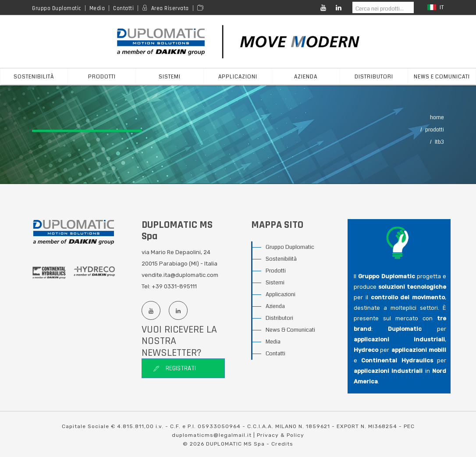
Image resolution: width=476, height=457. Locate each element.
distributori (374, 77)
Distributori (279, 318)
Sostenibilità (34, 77)
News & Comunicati (290, 330)
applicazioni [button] (238, 77)
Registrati (174, 368)
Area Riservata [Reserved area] (170, 8)
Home (437, 118)
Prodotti (435, 130)
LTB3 (439, 142)
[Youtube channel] (151, 310)
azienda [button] (306, 77)
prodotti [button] (102, 77)
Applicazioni (281, 294)
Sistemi (275, 283)
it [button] (436, 8)
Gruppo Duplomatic (57, 8)
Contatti (123, 8)
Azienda (275, 306)
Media (97, 8)
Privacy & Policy (281, 435)
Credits (282, 444)
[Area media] (202, 8)
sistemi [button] (170, 77)
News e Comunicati (442, 77)
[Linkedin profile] (178, 310)
